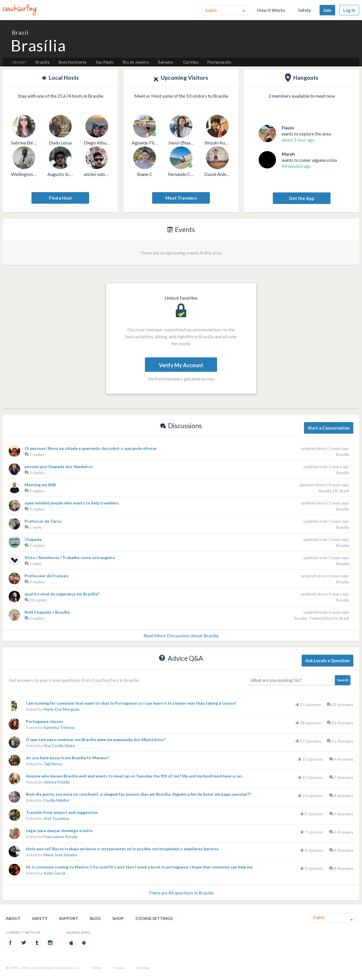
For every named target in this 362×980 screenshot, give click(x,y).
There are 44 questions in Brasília (181, 893)
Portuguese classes (45, 721)
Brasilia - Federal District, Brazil (322, 618)
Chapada (33, 539)
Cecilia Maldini (56, 800)
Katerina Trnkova (59, 727)
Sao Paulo (105, 62)
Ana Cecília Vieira (59, 746)
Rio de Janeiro (136, 62)
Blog (95, 918)
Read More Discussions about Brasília (181, 635)
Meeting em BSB (40, 485)
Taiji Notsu (53, 764)
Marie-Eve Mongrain (62, 709)
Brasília (343, 454)
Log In (349, 10)
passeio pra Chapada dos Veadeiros (59, 466)
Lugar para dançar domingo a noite (59, 830)
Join (327, 10)
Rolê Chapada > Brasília (47, 612)
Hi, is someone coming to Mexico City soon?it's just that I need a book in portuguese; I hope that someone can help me (139, 867)
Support (69, 918)
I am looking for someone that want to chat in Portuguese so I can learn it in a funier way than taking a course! (131, 703)
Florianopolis (219, 62)
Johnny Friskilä (57, 782)
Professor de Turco (43, 521)
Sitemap (143, 968)
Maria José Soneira (60, 855)
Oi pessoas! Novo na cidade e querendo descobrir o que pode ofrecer (91, 448)
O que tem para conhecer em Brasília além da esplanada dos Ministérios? (96, 739)
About (13, 918)
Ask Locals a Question (328, 660)
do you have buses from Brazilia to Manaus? (68, 758)
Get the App (302, 198)
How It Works (271, 10)
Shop (118, 918)
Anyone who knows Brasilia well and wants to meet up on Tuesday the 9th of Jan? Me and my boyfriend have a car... (135, 776)
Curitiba (191, 62)
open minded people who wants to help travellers (72, 503)
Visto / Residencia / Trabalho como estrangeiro (70, 557)
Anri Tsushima (56, 818)
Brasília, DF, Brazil (334, 491)
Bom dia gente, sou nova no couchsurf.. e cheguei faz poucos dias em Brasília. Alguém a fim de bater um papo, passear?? (138, 794)
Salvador (166, 62)
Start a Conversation (329, 428)
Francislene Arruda (60, 837)
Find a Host (60, 198)
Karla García (54, 873)
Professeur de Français (46, 576)
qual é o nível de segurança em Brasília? (62, 594)
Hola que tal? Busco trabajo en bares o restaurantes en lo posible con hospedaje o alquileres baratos (122, 849)
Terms (96, 968)
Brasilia (42, 62)
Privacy (119, 968)
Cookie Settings (154, 918)
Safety (305, 10)
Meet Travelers (181, 198)
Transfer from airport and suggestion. (62, 812)
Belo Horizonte (73, 62)
